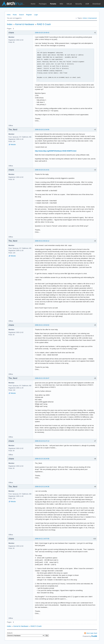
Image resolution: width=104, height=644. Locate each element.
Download (97, 4)
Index (9, 15)
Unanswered (92, 18)
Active (85, 18)
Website (13, 145)
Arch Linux (13, 4)
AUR (87, 4)
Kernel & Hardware (25, 24)
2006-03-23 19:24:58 (42, 459)
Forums (53, 4)
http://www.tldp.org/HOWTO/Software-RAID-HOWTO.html (56, 151)
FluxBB (94, 636)
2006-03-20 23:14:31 (42, 170)
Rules (15, 15)
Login (36, 15)
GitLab (69, 4)
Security (79, 4)
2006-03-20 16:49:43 (42, 33)
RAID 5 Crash (44, 24)
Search (21, 15)
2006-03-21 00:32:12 (42, 241)
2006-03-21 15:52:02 (42, 325)
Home (33, 4)
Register (29, 15)
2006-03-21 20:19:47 (42, 378)
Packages (43, 4)
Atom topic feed (92, 633)
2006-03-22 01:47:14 (42, 441)
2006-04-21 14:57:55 (42, 539)
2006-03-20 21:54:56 (42, 130)
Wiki (61, 4)
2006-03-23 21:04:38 (42, 487)
